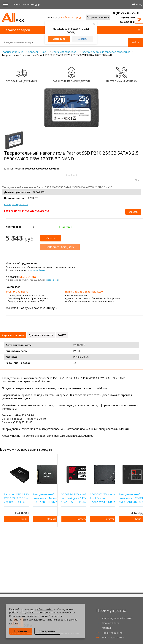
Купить (51, 238)
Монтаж (107, 628)
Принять (21, 631)
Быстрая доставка (113, 637)
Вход (139, 4)
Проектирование (112, 633)
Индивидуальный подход (117, 618)
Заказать (133, 212)
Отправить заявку (98, 17)
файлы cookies (44, 609)
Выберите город (71, 17)
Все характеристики (16, 204)
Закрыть (82, 39)
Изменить (59, 39)
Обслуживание (111, 623)
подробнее (52, 280)
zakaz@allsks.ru (130, 22)
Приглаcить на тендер (26, 4)
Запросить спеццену (60, 247)
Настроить (47, 631)
